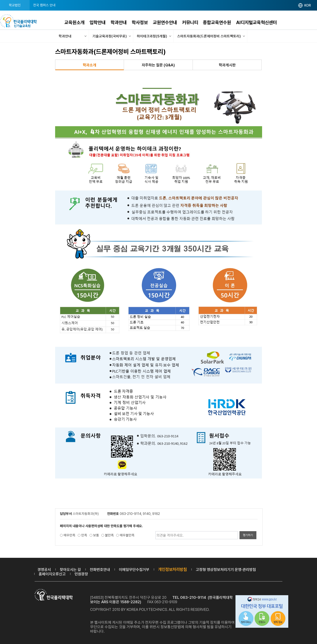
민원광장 (81, 574)
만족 (84, 535)
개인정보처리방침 (173, 569)
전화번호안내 (100, 570)
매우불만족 (127, 535)
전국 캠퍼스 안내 (44, 5)
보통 (96, 535)
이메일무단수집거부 (134, 570)
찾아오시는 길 (70, 570)
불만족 (109, 535)
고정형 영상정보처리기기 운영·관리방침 (226, 570)
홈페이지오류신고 (52, 574)
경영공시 (44, 570)
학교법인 (15, 5)
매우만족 (69, 535)
